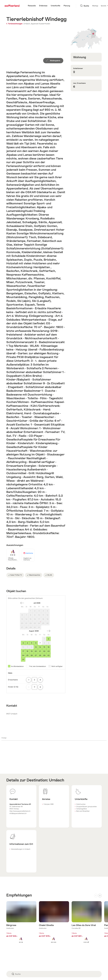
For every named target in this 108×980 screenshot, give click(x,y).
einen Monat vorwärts (49, 631)
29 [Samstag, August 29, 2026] (44, 655)
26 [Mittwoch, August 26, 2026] (32, 655)
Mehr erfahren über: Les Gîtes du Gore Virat (87, 925)
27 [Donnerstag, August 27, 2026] (36, 655)
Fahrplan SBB (49, 804)
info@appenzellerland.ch (18, 813)
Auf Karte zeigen (86, 39)
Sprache (92, 6)
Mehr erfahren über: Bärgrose (21, 925)
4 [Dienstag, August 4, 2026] (27, 643)
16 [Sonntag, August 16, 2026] (48, 647)
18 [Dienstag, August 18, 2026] (27, 651)
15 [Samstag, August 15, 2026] (44, 647)
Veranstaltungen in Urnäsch (21, 849)
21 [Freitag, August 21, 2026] (40, 651)
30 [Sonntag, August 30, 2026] (48, 655)
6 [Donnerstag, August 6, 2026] (36, 643)
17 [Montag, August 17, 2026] (23, 651)
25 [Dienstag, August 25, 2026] (27, 655)
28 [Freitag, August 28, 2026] (40, 655)
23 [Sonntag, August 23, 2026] (49, 651)
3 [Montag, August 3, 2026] (23, 643)
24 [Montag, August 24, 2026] (23, 655)
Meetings (82, 6)
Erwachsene (13, 680)
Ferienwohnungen (15, 24)
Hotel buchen (81, 804)
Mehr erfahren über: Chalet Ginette (54, 925)
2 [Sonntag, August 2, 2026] (49, 639)
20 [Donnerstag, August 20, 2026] (36, 651)
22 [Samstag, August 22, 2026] (44, 651)
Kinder (13, 687)
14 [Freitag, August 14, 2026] (40, 647)
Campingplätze (82, 809)
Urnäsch (57, 780)
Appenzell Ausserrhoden (40, 24)
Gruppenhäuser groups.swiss (86, 807)
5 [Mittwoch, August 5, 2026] (32, 643)
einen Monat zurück (22, 603)
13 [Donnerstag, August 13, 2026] (36, 647)
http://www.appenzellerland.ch (20, 811)
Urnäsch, (27, 24)
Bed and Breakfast (83, 811)
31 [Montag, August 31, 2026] (23, 660)
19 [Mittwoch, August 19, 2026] (32, 651)
